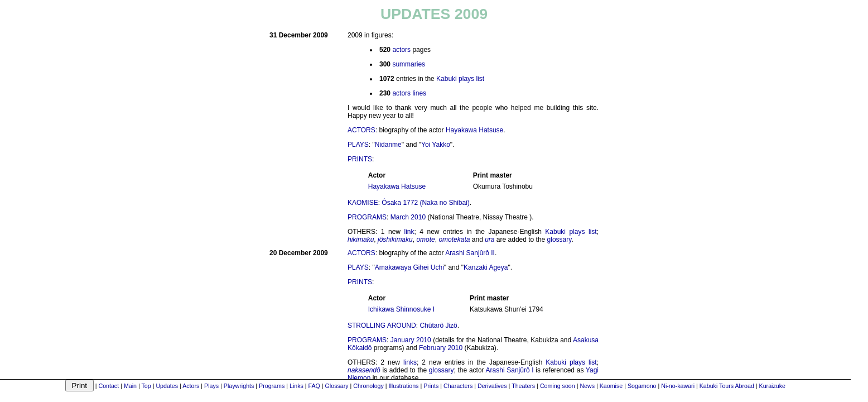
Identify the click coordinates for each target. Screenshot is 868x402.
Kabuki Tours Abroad (727, 386)
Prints (431, 386)
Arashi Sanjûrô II (470, 253)
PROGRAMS (367, 217)
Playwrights (239, 386)
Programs (272, 386)
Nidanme (388, 145)
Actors (191, 386)
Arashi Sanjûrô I (510, 370)
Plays (211, 386)
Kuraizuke (772, 386)
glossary (560, 240)
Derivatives (492, 386)
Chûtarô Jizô (438, 326)
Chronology (368, 386)
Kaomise (611, 386)
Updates (167, 386)
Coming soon (558, 386)
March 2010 (408, 217)
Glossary (337, 386)
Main (130, 386)
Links (296, 386)
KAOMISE (363, 203)
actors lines (409, 93)
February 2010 (441, 348)
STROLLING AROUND (382, 326)
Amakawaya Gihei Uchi (409, 267)
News (587, 386)
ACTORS (361, 130)
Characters (458, 386)
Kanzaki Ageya (486, 267)
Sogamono (642, 386)
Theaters (523, 386)
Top (146, 386)
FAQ (314, 386)
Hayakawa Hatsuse (474, 130)
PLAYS (358, 145)
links (410, 362)
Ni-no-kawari (678, 386)
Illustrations (404, 386)
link (409, 232)
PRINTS (360, 159)
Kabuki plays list (460, 79)
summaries (409, 64)
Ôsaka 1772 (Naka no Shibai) (425, 203)
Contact (108, 386)
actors (401, 50)
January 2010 (411, 340)
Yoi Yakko (436, 145)
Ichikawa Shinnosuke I (401, 309)
